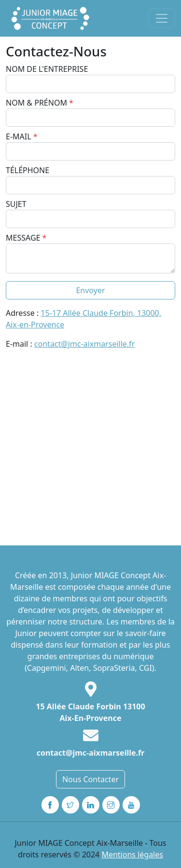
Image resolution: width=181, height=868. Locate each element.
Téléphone (28, 170)
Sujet (16, 204)
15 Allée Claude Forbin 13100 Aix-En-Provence (90, 712)
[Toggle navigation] (162, 18)
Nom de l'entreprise (47, 69)
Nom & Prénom (40, 103)
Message (26, 238)
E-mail (22, 136)
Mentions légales (132, 854)
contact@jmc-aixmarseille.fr (84, 344)
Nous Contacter (90, 779)
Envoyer (90, 290)
